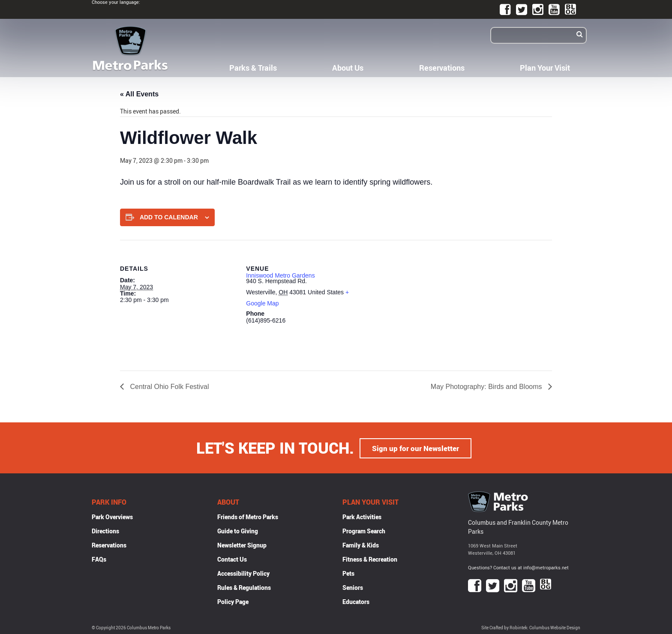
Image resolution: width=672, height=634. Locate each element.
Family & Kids (361, 545)
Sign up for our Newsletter (416, 448)
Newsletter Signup (242, 545)
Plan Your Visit (545, 68)
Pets (348, 573)
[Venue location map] (418, 299)
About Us (348, 68)
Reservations (442, 68)
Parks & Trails (253, 68)
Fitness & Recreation (370, 559)
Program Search (364, 531)
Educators (356, 601)
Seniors (353, 587)
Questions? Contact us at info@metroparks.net (518, 567)
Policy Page (233, 601)
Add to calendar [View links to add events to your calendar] (169, 217)
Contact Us (232, 559)
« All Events (139, 94)
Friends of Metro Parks (248, 516)
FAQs (99, 559)
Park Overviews (112, 516)
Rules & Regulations (244, 587)
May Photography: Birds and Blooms (487, 387)
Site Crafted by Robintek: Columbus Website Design (531, 627)
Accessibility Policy (243, 573)
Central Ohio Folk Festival (169, 387)
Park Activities (362, 516)
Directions (105, 531)
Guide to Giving (238, 531)
